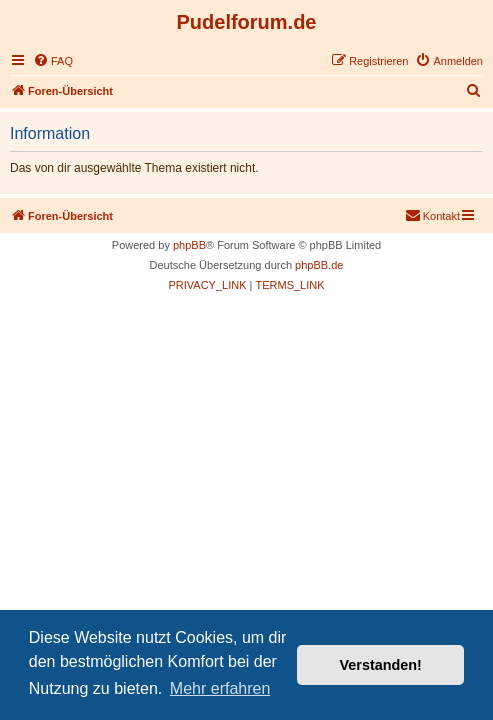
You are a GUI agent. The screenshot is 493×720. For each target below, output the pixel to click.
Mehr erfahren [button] (220, 688)
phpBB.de (319, 265)
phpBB (189, 245)
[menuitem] (53, 61)
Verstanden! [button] (381, 665)
